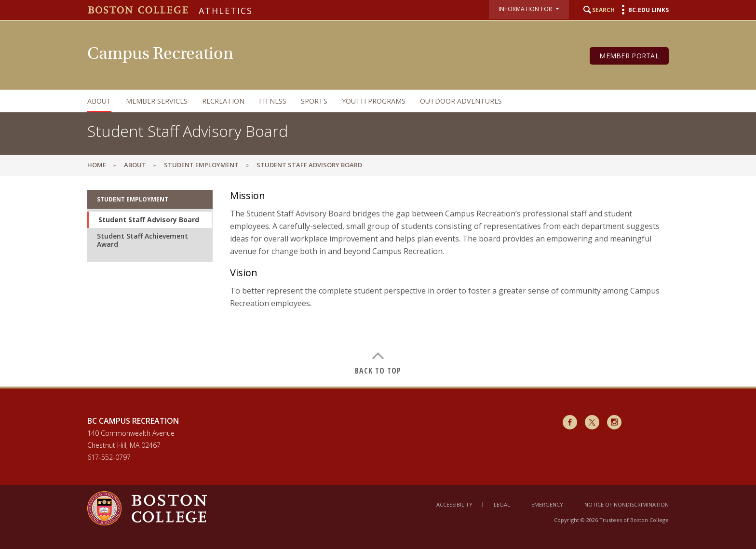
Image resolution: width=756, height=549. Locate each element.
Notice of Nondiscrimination (627, 504)
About (99, 101)
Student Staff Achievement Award (142, 240)
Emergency (547, 504)
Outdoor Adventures (461, 101)
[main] (378, 281)
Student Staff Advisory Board (149, 220)
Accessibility (454, 504)
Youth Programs (374, 101)
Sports (314, 101)
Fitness (273, 101)
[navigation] (368, 101)
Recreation (223, 101)
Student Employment (201, 165)
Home (97, 165)
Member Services (157, 101)
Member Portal (629, 56)
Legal (502, 504)
